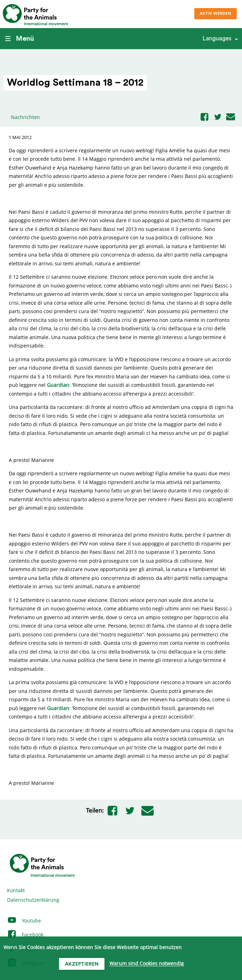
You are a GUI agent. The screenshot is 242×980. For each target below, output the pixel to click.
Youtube (24, 921)
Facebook (25, 935)
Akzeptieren (82, 964)
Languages (217, 38)
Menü (20, 39)
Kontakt (16, 890)
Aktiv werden (215, 14)
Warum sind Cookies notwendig (147, 964)
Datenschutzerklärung (33, 900)
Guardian (58, 385)
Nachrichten (25, 117)
